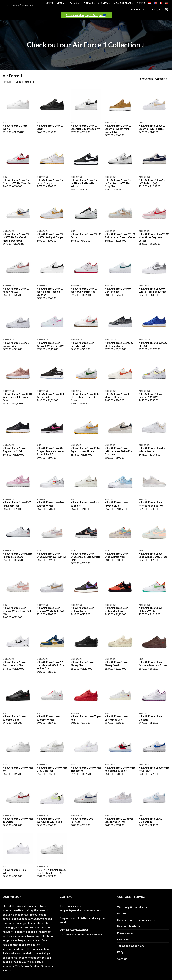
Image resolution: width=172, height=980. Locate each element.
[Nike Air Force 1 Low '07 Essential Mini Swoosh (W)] (86, 104)
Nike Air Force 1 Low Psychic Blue (116, 504)
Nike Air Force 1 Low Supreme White (48, 718)
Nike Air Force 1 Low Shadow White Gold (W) (50, 609)
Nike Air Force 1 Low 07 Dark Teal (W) (118, 290)
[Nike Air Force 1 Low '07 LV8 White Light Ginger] (52, 213)
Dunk (75, 3)
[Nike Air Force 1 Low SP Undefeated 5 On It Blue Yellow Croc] (52, 641)
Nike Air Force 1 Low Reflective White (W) (151, 504)
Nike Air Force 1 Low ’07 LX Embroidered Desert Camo (120, 236)
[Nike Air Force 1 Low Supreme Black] (18, 695)
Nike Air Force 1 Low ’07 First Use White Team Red (17, 182)
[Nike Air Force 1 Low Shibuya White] (154, 587)
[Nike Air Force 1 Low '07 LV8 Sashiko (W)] (154, 159)
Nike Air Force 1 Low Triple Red (86, 718)
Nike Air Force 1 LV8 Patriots (82, 820)
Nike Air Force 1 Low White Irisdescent (86, 769)
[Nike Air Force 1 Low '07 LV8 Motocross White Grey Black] (120, 159)
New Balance (124, 3)
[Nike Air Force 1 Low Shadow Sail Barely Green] (154, 532)
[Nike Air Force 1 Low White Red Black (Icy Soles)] (120, 746)
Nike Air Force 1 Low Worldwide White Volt (49, 820)
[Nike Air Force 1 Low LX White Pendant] (154, 427)
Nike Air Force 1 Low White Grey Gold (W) (52, 769)
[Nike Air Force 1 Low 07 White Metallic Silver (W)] (154, 267)
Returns (122, 913)
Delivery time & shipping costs (136, 920)
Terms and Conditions (131, 946)
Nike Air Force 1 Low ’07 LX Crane (86, 236)
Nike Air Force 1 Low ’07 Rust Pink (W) (16, 290)
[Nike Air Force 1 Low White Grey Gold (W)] (52, 746)
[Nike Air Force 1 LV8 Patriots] (86, 797)
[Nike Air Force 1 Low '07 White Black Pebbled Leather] (52, 267)
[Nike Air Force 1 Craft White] (18, 104)
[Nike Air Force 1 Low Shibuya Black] (86, 587)
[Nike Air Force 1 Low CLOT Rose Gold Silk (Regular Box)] (18, 373)
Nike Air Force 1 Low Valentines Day (116, 718)
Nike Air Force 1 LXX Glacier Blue (150, 820)
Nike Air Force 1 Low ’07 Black (50, 127)
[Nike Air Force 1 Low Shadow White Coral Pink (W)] (18, 587)
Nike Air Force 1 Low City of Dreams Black (119, 344)
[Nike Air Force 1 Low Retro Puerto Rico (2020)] (18, 532)
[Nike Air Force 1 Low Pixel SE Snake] (86, 481)
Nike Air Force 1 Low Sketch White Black (14, 664)
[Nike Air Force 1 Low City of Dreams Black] (120, 321)
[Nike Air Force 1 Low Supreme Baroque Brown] (154, 641)
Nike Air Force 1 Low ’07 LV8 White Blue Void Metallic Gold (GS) (16, 237)
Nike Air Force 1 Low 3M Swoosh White (16, 344)
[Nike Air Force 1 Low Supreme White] (52, 695)
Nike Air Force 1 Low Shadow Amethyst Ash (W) (52, 555)
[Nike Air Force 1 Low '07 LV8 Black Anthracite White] (86, 159)
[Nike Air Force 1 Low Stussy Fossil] (120, 641)
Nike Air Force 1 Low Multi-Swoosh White (52, 504)
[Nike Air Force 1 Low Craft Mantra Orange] (120, 373)
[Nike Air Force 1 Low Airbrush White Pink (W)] (52, 321)
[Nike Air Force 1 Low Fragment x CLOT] (18, 427)
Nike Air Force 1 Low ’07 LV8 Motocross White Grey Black (118, 183)
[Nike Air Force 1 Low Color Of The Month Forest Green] (86, 373)
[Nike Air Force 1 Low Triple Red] (86, 695)
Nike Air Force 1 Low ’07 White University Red (84, 290)
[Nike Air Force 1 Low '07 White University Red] (86, 267)
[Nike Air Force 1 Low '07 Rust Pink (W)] (18, 267)
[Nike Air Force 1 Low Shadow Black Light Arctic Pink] (86, 532)
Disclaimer (124, 939)
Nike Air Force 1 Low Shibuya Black (82, 609)
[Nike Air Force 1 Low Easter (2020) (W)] (154, 373)
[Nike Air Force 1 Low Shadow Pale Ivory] (120, 532)
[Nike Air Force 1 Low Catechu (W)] (86, 321)
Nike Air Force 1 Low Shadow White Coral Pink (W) (17, 611)
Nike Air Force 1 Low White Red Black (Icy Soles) (120, 769)
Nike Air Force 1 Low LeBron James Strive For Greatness (118, 451)
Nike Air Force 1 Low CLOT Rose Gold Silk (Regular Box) (17, 397)
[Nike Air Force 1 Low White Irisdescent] (86, 746)
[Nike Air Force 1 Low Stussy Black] (86, 641)
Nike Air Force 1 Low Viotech (150, 718)
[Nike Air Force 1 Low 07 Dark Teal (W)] (120, 267)
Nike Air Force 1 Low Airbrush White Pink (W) (51, 344)
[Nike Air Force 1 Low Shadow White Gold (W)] (52, 587)
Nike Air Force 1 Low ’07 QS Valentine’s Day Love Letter (154, 237)
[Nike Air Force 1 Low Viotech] (154, 695)
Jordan (89, 3)
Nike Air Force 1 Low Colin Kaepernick (51, 396)
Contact (122, 959)
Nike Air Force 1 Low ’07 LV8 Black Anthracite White (84, 183)
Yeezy (62, 3)
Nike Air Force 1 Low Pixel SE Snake (85, 504)
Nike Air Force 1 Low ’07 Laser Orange (50, 182)
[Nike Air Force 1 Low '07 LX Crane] (86, 213)
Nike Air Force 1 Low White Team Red (18, 820)
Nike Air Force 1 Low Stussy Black (82, 664)
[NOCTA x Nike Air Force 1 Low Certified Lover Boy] (52, 848)
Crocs (141, 3)
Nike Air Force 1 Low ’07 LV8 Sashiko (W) (152, 182)
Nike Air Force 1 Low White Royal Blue (154, 769)
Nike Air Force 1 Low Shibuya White (150, 609)
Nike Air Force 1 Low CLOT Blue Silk (154, 344)
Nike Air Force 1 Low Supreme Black (14, 718)
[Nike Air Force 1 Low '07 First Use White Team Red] (18, 159)
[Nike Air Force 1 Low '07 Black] (52, 104)
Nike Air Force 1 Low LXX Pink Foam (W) (17, 504)
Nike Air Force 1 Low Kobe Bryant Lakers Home (85, 450)
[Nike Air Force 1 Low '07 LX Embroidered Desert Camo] (120, 213)
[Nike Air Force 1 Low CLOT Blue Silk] (154, 321)
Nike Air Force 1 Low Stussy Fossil (116, 664)
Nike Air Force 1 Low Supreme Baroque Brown (153, 664)
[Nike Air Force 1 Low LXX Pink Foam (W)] (18, 481)
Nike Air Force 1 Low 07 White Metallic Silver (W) (153, 290)
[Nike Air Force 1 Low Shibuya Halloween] (120, 587)
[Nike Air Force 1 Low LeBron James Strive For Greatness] (120, 427)
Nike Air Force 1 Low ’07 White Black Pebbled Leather (50, 292)
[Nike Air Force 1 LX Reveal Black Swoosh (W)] (120, 797)
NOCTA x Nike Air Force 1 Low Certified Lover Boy (51, 871)
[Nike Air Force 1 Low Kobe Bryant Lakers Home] (86, 427)
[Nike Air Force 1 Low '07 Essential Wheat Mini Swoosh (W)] (120, 104)
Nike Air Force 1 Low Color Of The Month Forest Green (85, 397)
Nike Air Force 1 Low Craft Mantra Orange (120, 396)
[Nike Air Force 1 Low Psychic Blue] (120, 481)
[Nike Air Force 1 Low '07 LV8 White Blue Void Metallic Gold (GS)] (18, 213)
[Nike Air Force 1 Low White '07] (18, 746)
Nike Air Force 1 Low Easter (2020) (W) (150, 396)
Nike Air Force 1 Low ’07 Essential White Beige (152, 127)
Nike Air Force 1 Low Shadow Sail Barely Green (153, 555)
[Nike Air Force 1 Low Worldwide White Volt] (52, 797)
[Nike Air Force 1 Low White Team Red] (18, 797)
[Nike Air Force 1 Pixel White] (18, 848)
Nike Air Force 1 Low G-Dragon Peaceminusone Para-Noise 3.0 (50, 451)
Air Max (104, 3)
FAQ (120, 952)
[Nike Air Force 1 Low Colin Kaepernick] (52, 373)
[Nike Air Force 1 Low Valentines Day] (120, 695)
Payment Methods (129, 926)
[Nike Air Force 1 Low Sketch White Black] (18, 641)
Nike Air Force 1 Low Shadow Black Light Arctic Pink (85, 557)
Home (50, 3)
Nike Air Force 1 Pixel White (14, 871)
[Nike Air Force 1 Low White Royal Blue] (154, 746)
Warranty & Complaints (132, 907)
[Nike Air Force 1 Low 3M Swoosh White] (18, 321)
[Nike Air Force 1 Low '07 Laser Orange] (52, 159)
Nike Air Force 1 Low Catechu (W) (82, 344)
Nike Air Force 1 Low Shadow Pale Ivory (116, 555)
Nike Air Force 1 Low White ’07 (18, 769)
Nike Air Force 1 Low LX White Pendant (152, 450)
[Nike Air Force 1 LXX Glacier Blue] (154, 797)
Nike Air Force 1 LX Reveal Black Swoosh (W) (119, 820)
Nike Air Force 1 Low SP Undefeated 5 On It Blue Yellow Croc (51, 665)
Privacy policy (126, 933)
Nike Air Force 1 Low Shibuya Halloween (116, 609)
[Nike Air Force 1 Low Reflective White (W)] (154, 481)
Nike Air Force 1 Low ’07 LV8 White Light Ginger (50, 236)
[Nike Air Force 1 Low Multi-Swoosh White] (52, 481)
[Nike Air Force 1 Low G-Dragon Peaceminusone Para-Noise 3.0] (52, 427)
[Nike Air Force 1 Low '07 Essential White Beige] (154, 104)
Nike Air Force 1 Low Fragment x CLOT (14, 450)
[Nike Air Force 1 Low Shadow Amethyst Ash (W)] (52, 532)
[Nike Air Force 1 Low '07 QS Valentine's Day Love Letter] (154, 213)
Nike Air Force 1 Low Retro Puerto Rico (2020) (18, 555)
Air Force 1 (138, 9)
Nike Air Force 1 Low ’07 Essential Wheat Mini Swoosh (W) (118, 129)
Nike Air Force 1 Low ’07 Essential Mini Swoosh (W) (86, 127)
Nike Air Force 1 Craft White (15, 127)
